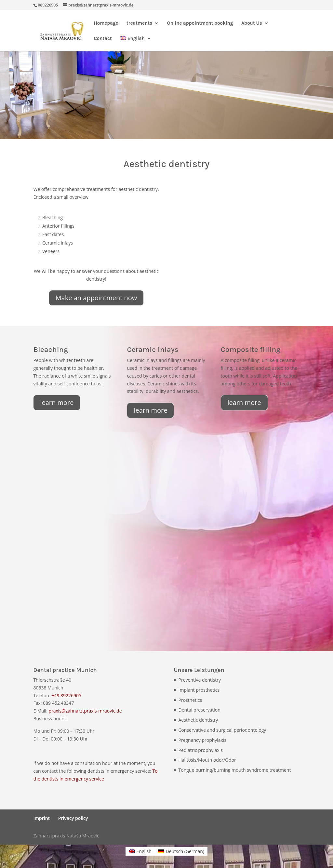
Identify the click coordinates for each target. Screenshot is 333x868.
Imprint (41, 818)
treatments (139, 23)
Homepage (106, 23)
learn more (57, 402)
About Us (252, 23)
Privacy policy (73, 818)
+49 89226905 (66, 695)
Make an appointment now (96, 298)
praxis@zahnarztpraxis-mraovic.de (85, 711)
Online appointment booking (200, 23)
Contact (103, 39)
